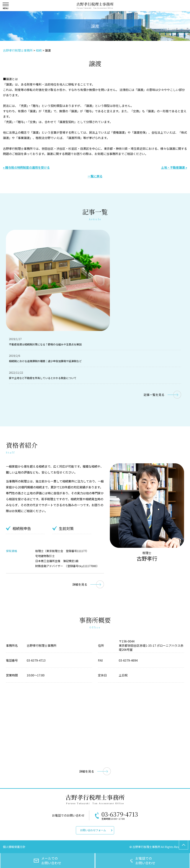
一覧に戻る (95, 176)
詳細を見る (80, 584)
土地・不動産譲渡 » (174, 167)
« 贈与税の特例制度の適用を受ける (26, 167)
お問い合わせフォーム (93, 830)
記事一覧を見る (154, 395)
